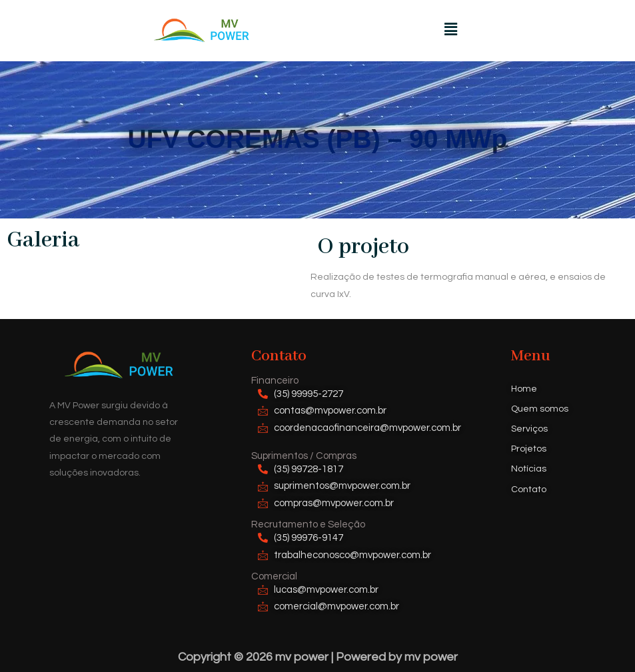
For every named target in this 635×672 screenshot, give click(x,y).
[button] (450, 30)
